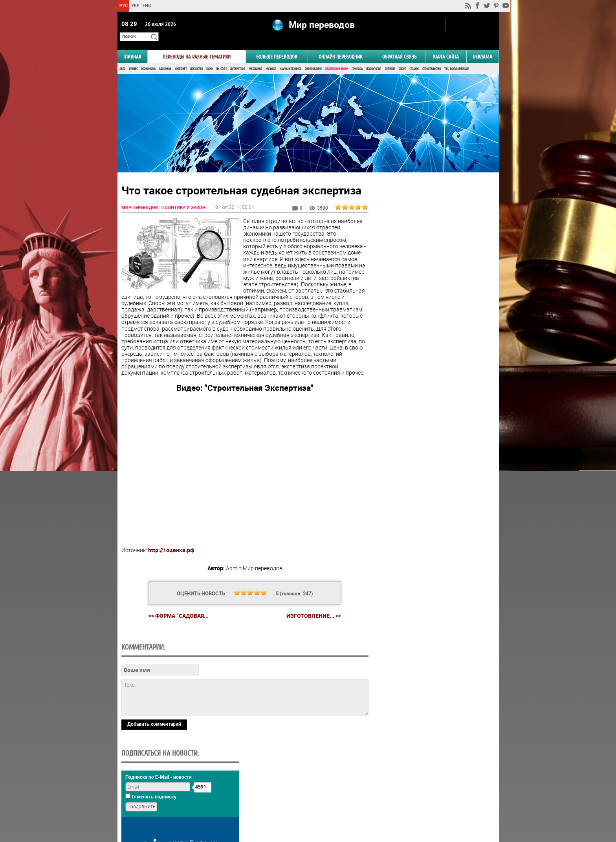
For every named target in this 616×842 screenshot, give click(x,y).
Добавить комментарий (154, 773)
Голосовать (432, 390)
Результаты (432, 402)
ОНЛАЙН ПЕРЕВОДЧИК (340, 46)
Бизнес (133, 58)
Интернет (181, 58)
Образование (313, 58)
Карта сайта (446, 46)
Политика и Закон (337, 58)
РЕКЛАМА (483, 46)
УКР (135, 5)
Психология (374, 58)
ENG (147, 5)
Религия (390, 58)
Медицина (255, 58)
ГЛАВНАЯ (132, 46)
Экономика (148, 58)
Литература (238, 58)
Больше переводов (277, 46)
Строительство (432, 58)
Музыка (271, 58)
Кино (209, 58)
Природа (357, 58)
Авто (122, 58)
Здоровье (165, 58)
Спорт (402, 58)
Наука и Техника (291, 58)
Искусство (196, 58)
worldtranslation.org (421, 802)
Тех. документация (457, 58)
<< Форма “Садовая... (175, 611)
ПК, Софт (221, 58)
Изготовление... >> (311, 611)
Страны (414, 58)
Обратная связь (399, 46)
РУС (123, 5)
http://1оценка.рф (171, 546)
